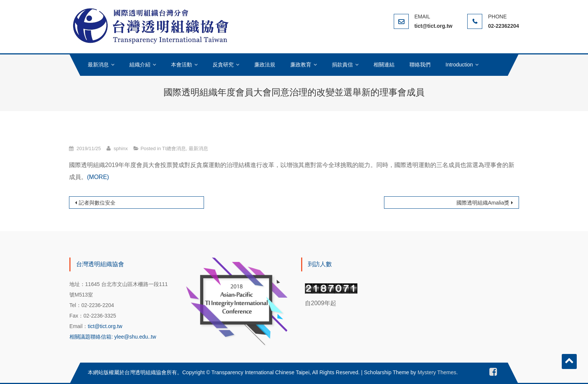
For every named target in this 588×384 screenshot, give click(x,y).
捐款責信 (342, 65)
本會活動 (181, 65)
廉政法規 (265, 65)
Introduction (459, 65)
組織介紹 (140, 65)
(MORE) (98, 177)
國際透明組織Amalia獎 (483, 203)
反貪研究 (223, 65)
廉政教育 (301, 65)
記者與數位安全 (97, 203)
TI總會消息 (174, 148)
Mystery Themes (437, 372)
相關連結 (384, 65)
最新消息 (98, 65)
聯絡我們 (420, 65)
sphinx (121, 148)
